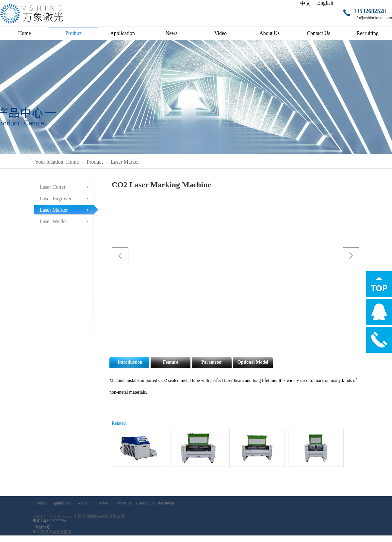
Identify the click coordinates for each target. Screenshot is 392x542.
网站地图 (41, 527)
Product (95, 162)
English (325, 3)
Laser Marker (125, 162)
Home (24, 33)
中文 (305, 3)
